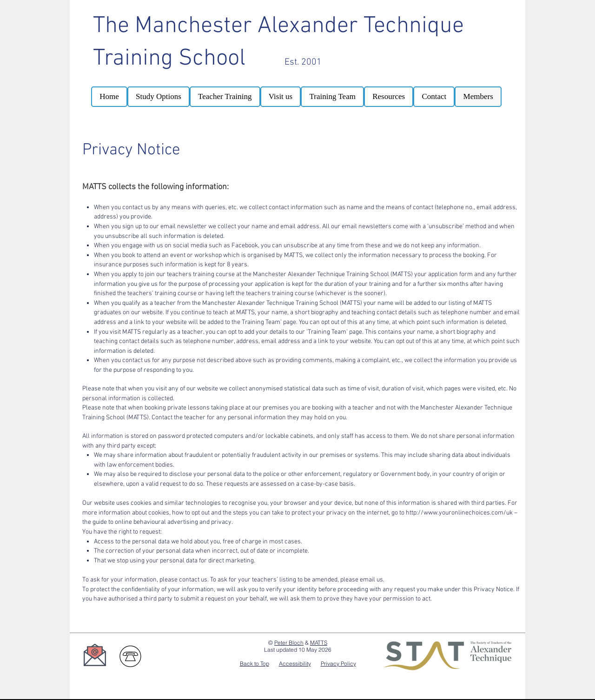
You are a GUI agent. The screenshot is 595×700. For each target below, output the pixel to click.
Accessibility (295, 664)
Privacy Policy (338, 664)
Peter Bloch (289, 643)
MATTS (319, 643)
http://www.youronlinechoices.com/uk (459, 513)
